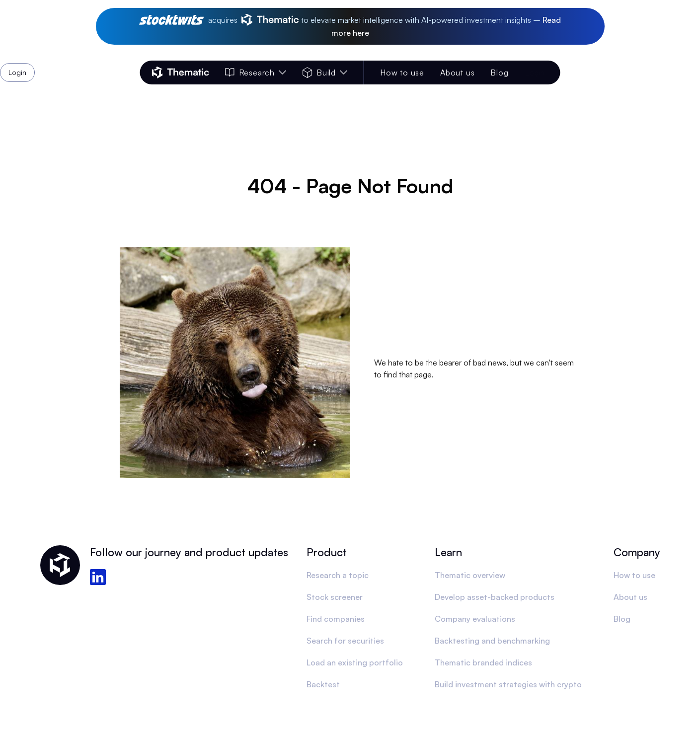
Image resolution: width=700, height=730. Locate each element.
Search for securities (345, 641)
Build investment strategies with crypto (508, 684)
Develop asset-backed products (495, 597)
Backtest (323, 684)
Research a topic (338, 575)
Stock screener (335, 597)
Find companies (336, 619)
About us (457, 73)
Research (256, 73)
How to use (402, 73)
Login (535, 73)
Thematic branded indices (483, 662)
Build (325, 73)
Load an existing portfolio (355, 662)
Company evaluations (475, 619)
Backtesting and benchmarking (492, 641)
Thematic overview (470, 575)
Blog (499, 73)
